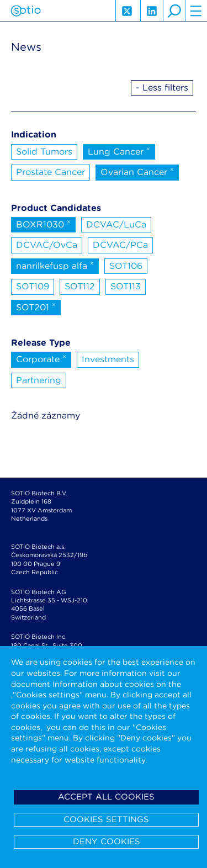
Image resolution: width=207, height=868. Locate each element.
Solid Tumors (44, 152)
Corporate (41, 358)
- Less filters (162, 88)
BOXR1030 (43, 224)
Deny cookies (107, 841)
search (174, 11)
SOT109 (33, 286)
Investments (108, 359)
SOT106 (126, 266)
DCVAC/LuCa (116, 224)
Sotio (26, 11)
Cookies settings (106, 819)
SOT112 (80, 286)
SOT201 (36, 306)
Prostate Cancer (51, 172)
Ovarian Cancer (137, 171)
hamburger (196, 11)
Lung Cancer (119, 151)
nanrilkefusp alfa (55, 265)
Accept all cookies (106, 797)
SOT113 (126, 286)
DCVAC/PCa (120, 245)
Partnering (39, 380)
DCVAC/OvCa (47, 245)
